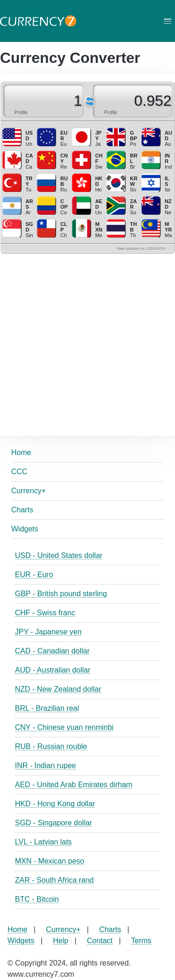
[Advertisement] (87, 341)
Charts (22, 510)
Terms (141, 941)
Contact (100, 941)
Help (61, 941)
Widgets (25, 529)
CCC (19, 472)
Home (21, 453)
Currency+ (28, 491)
